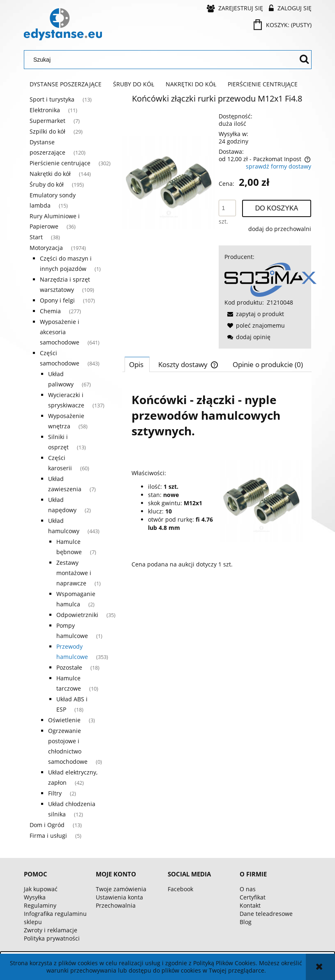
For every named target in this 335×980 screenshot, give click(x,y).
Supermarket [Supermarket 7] (47, 121)
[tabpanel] (217, 479)
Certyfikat (253, 897)
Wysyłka (35, 897)
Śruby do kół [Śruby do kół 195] (47, 184)
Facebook (180, 889)
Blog (246, 922)
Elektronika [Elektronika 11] (45, 110)
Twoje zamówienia (121, 889)
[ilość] (227, 208)
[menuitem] (66, 84)
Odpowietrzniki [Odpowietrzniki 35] (77, 615)
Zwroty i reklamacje (51, 930)
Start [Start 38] (36, 237)
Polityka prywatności (52, 938)
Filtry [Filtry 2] (55, 793)
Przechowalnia (116, 905)
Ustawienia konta (119, 897)
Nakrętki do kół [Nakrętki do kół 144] (50, 174)
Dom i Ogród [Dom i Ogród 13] (47, 825)
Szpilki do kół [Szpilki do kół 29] (47, 131)
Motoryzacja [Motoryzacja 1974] (46, 248)
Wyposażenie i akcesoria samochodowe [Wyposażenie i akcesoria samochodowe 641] (60, 332)
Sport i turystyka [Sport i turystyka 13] (52, 99)
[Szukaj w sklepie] (162, 60)
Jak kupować (41, 889)
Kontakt (250, 905)
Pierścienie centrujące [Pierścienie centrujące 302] (60, 163)
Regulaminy (40, 905)
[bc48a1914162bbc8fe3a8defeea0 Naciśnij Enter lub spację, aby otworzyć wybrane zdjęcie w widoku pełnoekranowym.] (169, 181)
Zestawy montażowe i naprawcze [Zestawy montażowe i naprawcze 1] (74, 573)
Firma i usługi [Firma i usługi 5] (48, 836)
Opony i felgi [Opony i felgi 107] (57, 300)
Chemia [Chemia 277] (50, 311)
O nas (248, 889)
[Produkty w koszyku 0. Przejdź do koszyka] (283, 25)
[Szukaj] (304, 60)
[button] (254, 314)
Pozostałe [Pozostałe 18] (69, 667)
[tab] (137, 364)
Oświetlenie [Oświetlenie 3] (64, 720)
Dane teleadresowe (266, 914)
